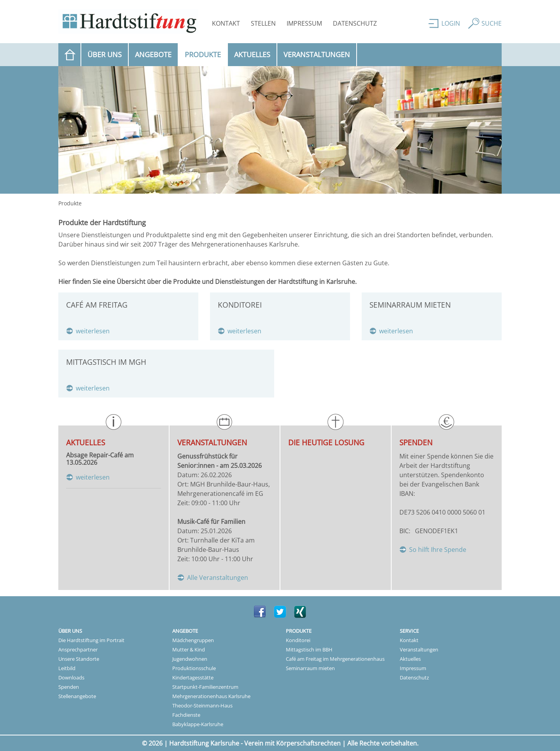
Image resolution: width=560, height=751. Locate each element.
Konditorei (298, 640)
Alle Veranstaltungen (218, 578)
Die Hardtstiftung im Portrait (91, 640)
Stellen (263, 23)
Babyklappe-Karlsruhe (198, 724)
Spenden (69, 687)
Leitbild (67, 668)
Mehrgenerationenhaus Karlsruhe (211, 696)
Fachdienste (186, 715)
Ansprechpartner (78, 649)
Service (409, 631)
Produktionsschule (194, 668)
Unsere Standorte (79, 659)
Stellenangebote (77, 696)
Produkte (206, 54)
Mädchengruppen (193, 640)
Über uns (105, 54)
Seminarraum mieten (310, 668)
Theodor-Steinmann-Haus (202, 705)
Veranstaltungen (317, 54)
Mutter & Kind (189, 649)
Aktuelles (252, 54)
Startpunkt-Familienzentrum (205, 687)
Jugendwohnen (190, 659)
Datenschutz (355, 23)
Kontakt (226, 23)
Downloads (71, 677)
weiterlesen (93, 331)
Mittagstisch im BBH (309, 649)
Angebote (153, 54)
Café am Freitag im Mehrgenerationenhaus (335, 659)
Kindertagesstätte (193, 677)
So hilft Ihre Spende (438, 550)
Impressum (304, 23)
